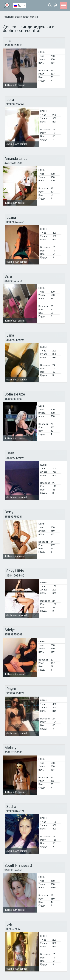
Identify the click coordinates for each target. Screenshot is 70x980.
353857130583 (13, 752)
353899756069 (15, 104)
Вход (56, 5)
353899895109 (13, 399)
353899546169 (13, 870)
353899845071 (15, 811)
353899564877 (13, 45)
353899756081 (13, 517)
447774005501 (13, 163)
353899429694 (15, 340)
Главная (8, 17)
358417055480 (15, 576)
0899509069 (14, 929)
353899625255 (15, 222)
